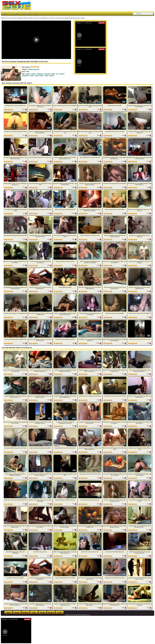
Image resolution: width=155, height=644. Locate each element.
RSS (36, 13)
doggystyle (25, 76)
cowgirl (32, 76)
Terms (8, 613)
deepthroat (40, 74)
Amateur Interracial (34, 69)
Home (5, 13)
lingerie (53, 74)
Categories (14, 13)
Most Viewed (26, 13)
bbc (57, 74)
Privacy (17, 613)
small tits (62, 74)
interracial (47, 74)
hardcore (51, 76)
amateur (28, 74)
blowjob (34, 74)
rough (46, 76)
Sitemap (43, 613)
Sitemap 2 (51, 613)
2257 (34, 613)
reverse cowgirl (39, 76)
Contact (60, 613)
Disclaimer (26, 613)
